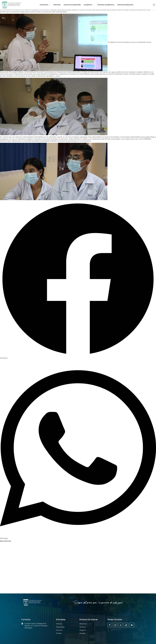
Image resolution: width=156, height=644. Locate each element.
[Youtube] (131, 625)
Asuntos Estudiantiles (72, 5)
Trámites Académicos (106, 5)
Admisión (57, 5)
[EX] (121, 625)
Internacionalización (125, 5)
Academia (89, 5)
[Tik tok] (126, 625)
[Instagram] (115, 625)
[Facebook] (110, 625)
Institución (45, 5)
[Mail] (110, 629)
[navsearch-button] (154, 5)
